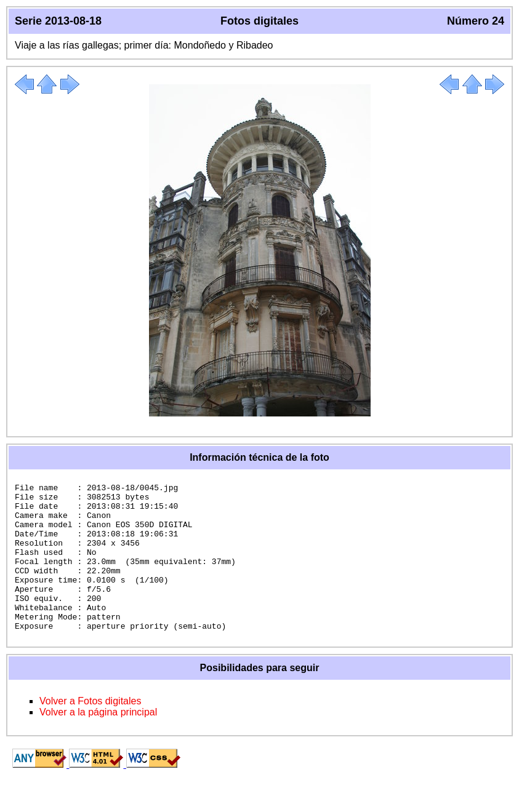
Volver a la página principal (98, 742)
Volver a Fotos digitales (90, 730)
